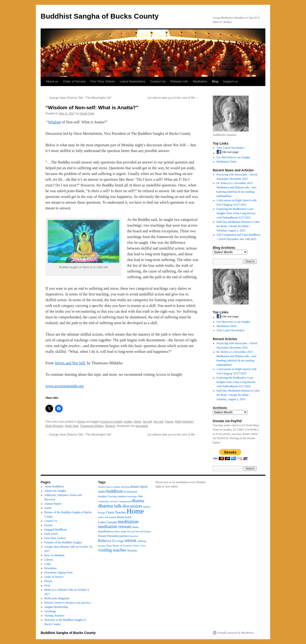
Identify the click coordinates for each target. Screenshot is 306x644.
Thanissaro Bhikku (92, 426)
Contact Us (158, 81)
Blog (215, 81)
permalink (142, 426)
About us (52, 81)
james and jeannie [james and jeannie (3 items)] (107, 517)
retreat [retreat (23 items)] (130, 540)
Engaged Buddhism (56, 529)
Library (49, 560)
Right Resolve (54, 426)
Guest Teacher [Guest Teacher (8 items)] (116, 512)
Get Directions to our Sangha (233, 157)
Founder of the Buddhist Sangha (63, 542)
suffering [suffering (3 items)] (142, 541)
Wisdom (55, 122)
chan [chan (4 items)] (140, 496)
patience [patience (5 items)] (125, 536)
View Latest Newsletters (231, 148)
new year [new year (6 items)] (120, 531)
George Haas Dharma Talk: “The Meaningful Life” (79, 98)
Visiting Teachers (54, 616)
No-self (148, 422)
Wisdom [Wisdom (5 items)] (132, 551)
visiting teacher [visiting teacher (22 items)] (112, 550)
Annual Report (53, 504)
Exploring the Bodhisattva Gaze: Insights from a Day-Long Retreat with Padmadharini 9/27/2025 (236, 213)
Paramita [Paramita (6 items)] (113, 536)
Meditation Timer (227, 162)
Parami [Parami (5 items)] (102, 536)
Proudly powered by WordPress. (236, 633)
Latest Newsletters (133, 81)
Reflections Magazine (57, 598)
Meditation (200, 81)
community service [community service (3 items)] (108, 501)
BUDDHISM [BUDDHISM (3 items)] (130, 492)
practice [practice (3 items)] (134, 536)
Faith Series (51, 534)
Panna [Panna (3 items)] (148, 532)
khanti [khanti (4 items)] (120, 517)
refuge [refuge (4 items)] (120, 541)
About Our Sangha (55, 491)
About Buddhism (54, 486)
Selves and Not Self (70, 363)
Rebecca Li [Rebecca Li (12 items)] (107, 541)
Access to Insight (112, 422)
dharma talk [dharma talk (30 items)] (110, 506)
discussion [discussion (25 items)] (132, 506)
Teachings (50, 611)
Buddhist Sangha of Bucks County (100, 16)
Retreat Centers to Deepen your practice (67, 603)
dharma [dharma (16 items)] (138, 501)
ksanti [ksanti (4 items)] (128, 517)
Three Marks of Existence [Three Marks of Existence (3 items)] (119, 546)
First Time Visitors (103, 81)
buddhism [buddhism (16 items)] (115, 491)
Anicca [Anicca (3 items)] (109, 487)
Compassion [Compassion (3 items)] (124, 501)
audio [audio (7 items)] (102, 491)
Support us (231, 81)
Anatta (128, 422)
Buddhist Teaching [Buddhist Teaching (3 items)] (108, 496)
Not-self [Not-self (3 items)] (139, 532)
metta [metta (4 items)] (135, 527)
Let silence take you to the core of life (173, 98)
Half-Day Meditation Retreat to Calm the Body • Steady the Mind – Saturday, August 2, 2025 (238, 226)
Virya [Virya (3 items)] (143, 546)
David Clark (87, 114)
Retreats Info (179, 81)
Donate (49, 525)
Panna (169, 422)
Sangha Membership (56, 607)
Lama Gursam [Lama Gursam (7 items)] (108, 522)
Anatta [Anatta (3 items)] (101, 487)
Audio (48, 508)
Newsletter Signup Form (59, 573)
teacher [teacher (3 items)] (102, 546)
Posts (47, 585)
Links (48, 564)
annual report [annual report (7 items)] (139, 486)
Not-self (158, 422)
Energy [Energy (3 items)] (102, 513)
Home (81, 422)
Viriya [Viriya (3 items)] (136, 546)
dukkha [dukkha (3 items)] (146, 507)
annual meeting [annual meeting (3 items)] (121, 487)
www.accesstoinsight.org (65, 386)
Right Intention (184, 422)
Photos (48, 581)
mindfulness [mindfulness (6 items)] (106, 531)
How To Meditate (55, 555)
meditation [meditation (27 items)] (128, 522)
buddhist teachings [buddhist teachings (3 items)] (127, 496)
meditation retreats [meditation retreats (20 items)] (115, 527)
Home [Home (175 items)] (135, 511)
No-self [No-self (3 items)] (131, 532)
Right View (71, 426)
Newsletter (51, 568)
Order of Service (74, 81)
